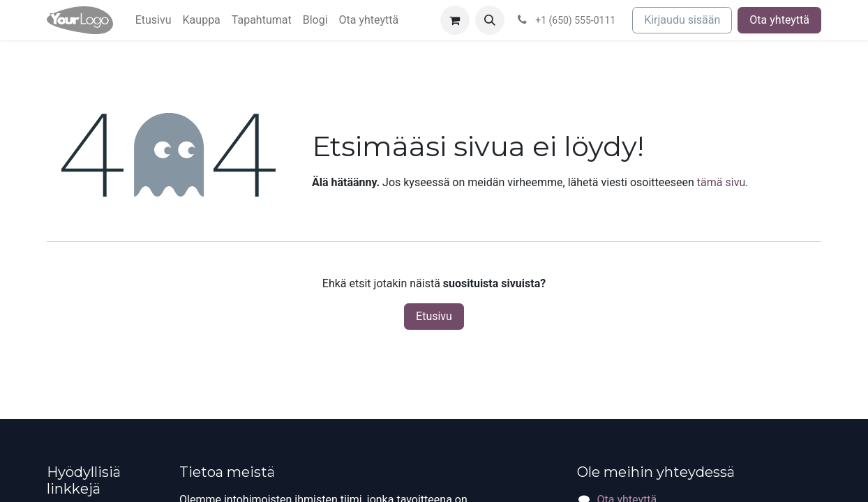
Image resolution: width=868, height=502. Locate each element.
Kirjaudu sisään (682, 20)
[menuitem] (154, 20)
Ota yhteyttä (779, 20)
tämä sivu (721, 182)
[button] (490, 20)
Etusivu (434, 316)
